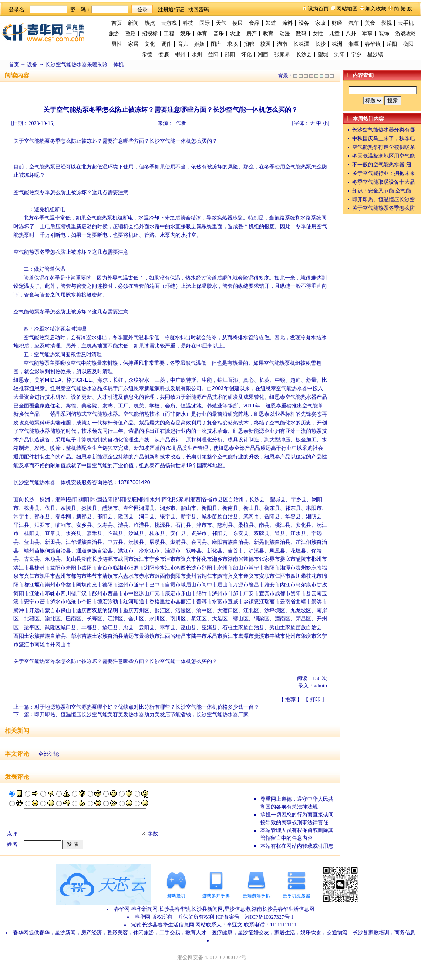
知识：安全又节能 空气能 (382, 191)
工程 (169, 34)
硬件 (166, 44)
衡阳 (408, 44)
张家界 (282, 54)
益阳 (213, 54)
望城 (323, 54)
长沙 (320, 44)
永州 (197, 54)
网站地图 (347, 9)
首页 (117, 23)
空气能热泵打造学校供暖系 (384, 147)
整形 (131, 34)
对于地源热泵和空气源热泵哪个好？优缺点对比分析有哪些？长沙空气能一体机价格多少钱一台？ (147, 707)
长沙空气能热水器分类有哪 (384, 130)
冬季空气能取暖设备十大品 (384, 182)
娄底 (164, 54)
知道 (271, 23)
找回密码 (199, 10)
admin (320, 686)
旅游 (114, 34)
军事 (367, 34)
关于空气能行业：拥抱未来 (384, 173)
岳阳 (392, 44)
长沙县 (304, 54)
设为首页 (318, 9)
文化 (150, 44)
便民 (238, 23)
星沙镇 (375, 54)
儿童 (334, 34)
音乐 (219, 34)
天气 (221, 23)
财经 (337, 23)
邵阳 (230, 54)
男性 (117, 44)
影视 (387, 23)
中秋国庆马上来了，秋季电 (384, 138)
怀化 (246, 54)
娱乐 (185, 34)
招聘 (249, 44)
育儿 (183, 44)
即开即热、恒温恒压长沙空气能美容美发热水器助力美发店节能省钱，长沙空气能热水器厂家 (141, 714)
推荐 (290, 700)
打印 (315, 700)
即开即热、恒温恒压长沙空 (384, 199)
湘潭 (354, 44)
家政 (320, 23)
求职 (232, 44)
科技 (188, 23)
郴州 (180, 54)
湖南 (282, 44)
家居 (133, 44)
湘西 (263, 54)
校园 (266, 44)
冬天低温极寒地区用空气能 (384, 156)
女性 (318, 34)
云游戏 (169, 23)
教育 (268, 34)
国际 (205, 23)
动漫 (285, 34)
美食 (370, 23)
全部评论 (49, 754)
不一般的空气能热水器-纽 (382, 165)
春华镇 (373, 44)
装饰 (384, 34)
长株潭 (301, 44)
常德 (147, 54)
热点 (150, 23)
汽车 (354, 23)
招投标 (150, 34)
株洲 (337, 44)
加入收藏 (376, 9)
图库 (216, 44)
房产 (252, 34)
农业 (235, 34)
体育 (202, 34)
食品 (254, 23)
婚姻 (199, 44)
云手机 (406, 23)
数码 (301, 34)
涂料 (287, 23)
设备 (304, 23)
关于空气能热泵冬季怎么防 (384, 208)
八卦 (351, 34)
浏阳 (340, 54)
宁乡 (356, 54)
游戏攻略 (406, 34)
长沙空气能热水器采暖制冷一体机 (84, 64)
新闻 (133, 23)
